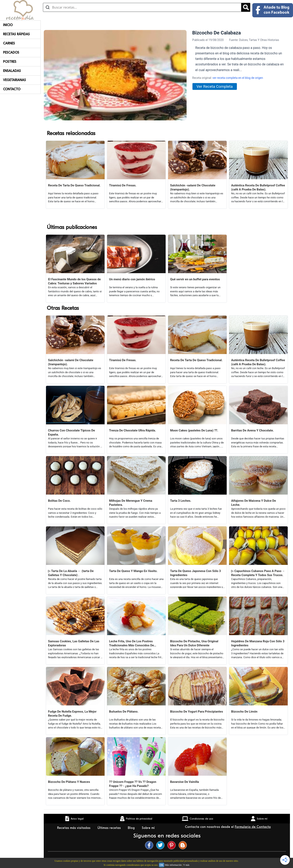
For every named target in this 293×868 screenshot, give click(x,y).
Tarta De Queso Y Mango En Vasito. (133, 571)
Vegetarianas (14, 80)
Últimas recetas (110, 828)
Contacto (12, 89)
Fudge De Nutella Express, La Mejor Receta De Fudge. (72, 714)
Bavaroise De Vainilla (185, 782)
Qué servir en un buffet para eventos (195, 279)
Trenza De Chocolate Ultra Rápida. (132, 430)
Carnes (9, 43)
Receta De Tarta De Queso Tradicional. (74, 185)
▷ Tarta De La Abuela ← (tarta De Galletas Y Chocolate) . (71, 573)
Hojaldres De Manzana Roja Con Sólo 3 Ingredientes (258, 643)
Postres (10, 62)
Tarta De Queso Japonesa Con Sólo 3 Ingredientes (195, 573)
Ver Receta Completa (215, 86)
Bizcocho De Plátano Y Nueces (69, 782)
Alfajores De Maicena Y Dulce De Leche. (254, 503)
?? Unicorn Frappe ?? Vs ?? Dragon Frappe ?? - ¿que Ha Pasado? (133, 784)
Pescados (11, 53)
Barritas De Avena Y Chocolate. (253, 430)
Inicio (8, 25)
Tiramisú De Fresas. (123, 185)
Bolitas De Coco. (59, 501)
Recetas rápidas (16, 34)
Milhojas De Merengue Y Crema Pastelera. (131, 503)
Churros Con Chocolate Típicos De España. (72, 432)
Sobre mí (149, 828)
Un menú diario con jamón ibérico (132, 279)
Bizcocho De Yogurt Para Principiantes (197, 712)
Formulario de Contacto (253, 827)
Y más (186, 865)
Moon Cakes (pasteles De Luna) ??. (194, 430)
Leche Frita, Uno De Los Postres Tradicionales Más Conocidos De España (131, 643)
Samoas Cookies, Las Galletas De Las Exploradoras (74, 643)
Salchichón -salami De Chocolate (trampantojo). (193, 187)
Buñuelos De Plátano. (124, 712)
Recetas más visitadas (74, 828)
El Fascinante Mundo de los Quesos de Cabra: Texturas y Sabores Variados (74, 281)
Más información (173, 865)
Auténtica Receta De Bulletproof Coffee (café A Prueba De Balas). (258, 187)
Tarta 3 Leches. (181, 501)
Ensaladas (12, 71)
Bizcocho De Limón (244, 712)
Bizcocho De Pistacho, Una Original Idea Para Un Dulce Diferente (194, 643)
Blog (132, 828)
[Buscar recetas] (142, 7)
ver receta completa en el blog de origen (238, 78)
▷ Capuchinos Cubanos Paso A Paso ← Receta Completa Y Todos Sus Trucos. (258, 573)
